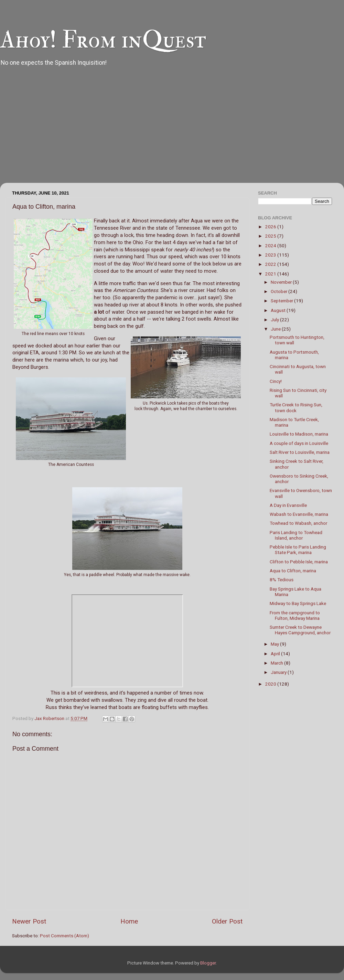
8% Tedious (282, 580)
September (282, 301)
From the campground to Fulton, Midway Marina (295, 615)
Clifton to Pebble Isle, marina (299, 562)
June (276, 329)
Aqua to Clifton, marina (293, 571)
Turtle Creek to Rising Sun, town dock (296, 407)
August (279, 310)
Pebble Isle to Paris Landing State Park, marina (298, 550)
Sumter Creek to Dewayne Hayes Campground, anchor (300, 630)
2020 (271, 684)
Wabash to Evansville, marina (299, 514)
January (279, 672)
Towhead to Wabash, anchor (298, 523)
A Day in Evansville (288, 505)
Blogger (208, 963)
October (279, 291)
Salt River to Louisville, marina (300, 452)
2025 (271, 236)
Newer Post (29, 921)
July (275, 320)
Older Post (227, 921)
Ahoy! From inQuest (103, 40)
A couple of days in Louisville (299, 443)
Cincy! (276, 381)
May (275, 644)
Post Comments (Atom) (64, 936)
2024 (271, 246)
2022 (271, 264)
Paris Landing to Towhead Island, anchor (296, 535)
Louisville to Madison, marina (299, 434)
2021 (271, 274)
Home (129, 921)
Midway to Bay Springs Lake (298, 603)
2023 (271, 255)
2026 (271, 227)
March (277, 663)
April (276, 654)
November (282, 282)
